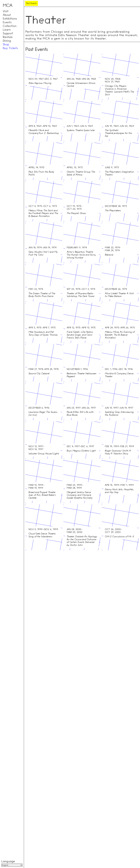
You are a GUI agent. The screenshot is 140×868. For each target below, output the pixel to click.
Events (7, 22)
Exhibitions (10, 19)
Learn (7, 30)
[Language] (12, 865)
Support (8, 33)
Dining (7, 41)
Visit (6, 11)
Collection (10, 26)
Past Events (31, 3)
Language (8, 861)
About (7, 15)
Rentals (8, 37)
